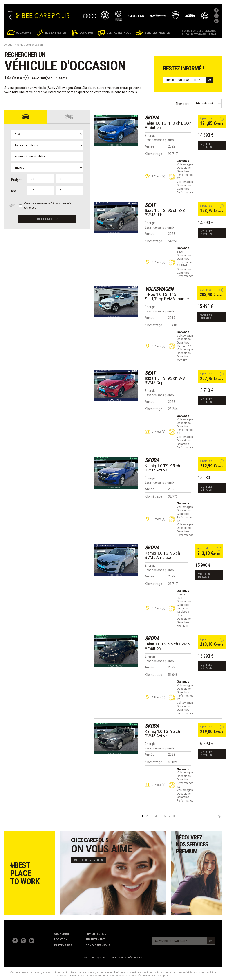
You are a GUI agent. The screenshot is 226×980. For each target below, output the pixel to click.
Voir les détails (207, 145)
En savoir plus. (161, 976)
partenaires (63, 945)
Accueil (9, 45)
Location (61, 939)
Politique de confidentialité (126, 958)
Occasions (62, 934)
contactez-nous (98, 945)
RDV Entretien (96, 934)
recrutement (95, 939)
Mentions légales (94, 958)
